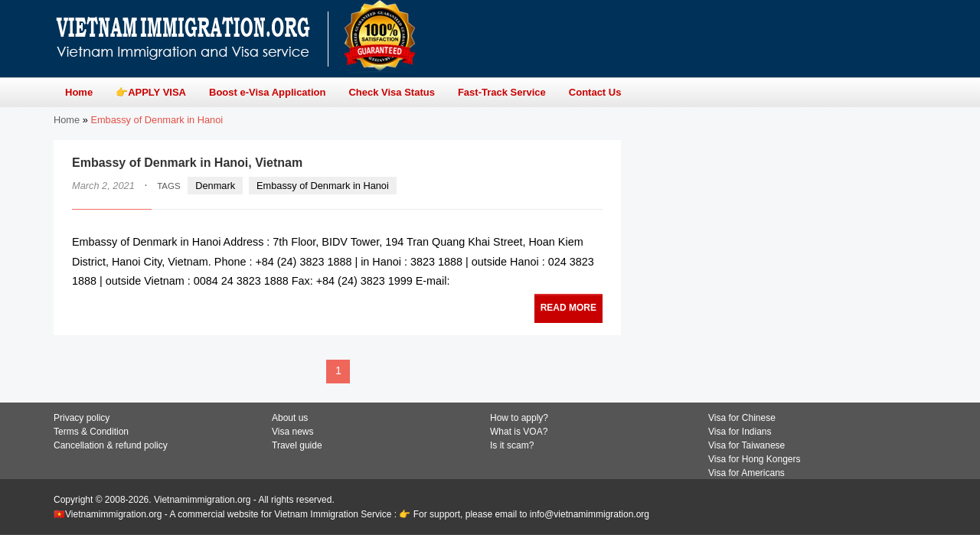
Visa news (292, 432)
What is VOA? (519, 432)
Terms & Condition (91, 432)
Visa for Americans (746, 473)
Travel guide (297, 445)
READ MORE (568, 308)
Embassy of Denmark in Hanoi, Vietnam (187, 163)
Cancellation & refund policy (111, 445)
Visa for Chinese (742, 418)
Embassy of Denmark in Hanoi (323, 186)
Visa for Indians (740, 432)
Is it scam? (512, 445)
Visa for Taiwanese (746, 445)
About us (290, 418)
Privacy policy (82, 418)
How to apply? (519, 418)
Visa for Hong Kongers (755, 459)
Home (67, 120)
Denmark (215, 186)
